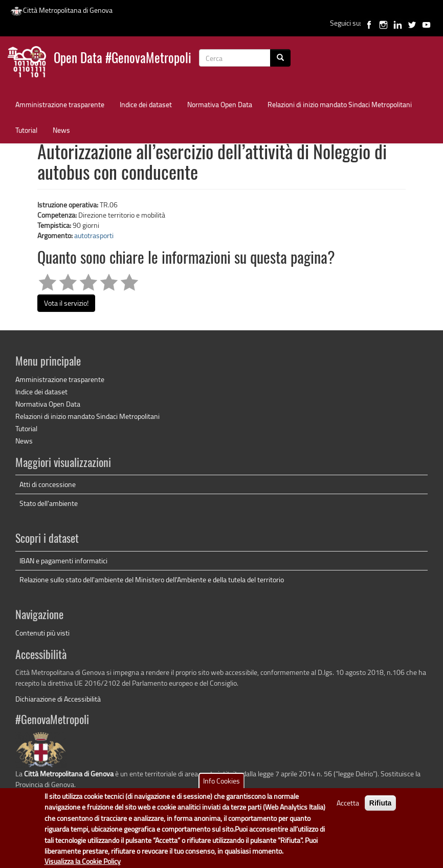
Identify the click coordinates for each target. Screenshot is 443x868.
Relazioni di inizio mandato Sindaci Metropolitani (340, 104)
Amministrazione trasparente (60, 104)
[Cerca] (280, 58)
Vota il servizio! (66, 303)
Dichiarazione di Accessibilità (58, 699)
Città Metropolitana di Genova (61, 10)
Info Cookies (221, 786)
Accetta (348, 808)
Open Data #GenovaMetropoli (123, 59)
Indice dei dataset (146, 104)
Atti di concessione (48, 484)
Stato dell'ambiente (49, 503)
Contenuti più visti (42, 633)
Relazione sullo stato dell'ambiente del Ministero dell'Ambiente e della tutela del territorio (152, 579)
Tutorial (26, 130)
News (61, 130)
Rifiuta (381, 808)
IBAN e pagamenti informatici (63, 560)
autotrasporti (94, 235)
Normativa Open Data (220, 104)
